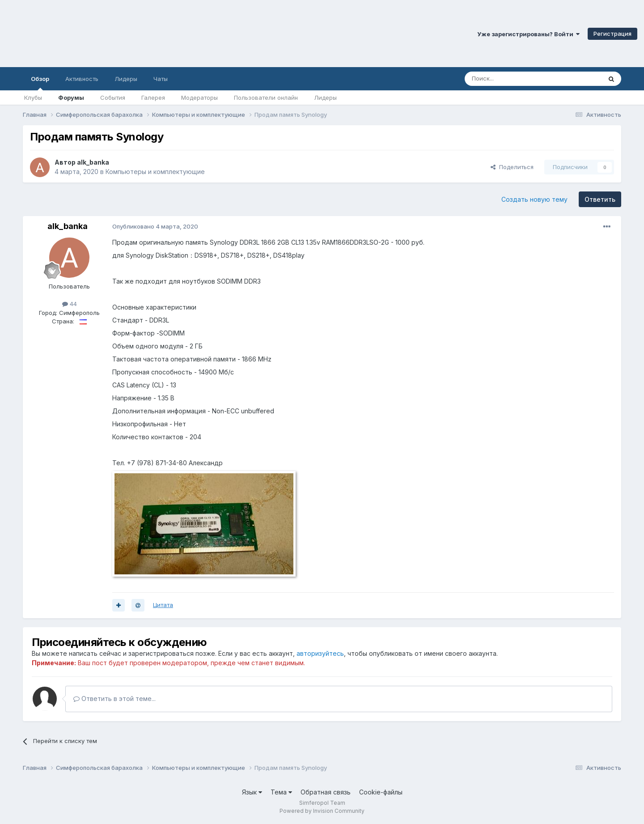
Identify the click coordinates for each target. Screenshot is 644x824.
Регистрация (612, 34)
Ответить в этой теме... (114, 699)
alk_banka (93, 162)
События (113, 98)
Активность (82, 79)
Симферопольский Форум (123, 34)
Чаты (161, 79)
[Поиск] (513, 79)
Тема (281, 792)
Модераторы (199, 98)
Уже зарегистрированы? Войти (528, 34)
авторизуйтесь (320, 653)
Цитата (163, 605)
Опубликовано (155, 226)
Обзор (40, 83)
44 (70, 304)
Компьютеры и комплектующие (155, 172)
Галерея (153, 98)
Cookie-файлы (381, 792)
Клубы (33, 98)
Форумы (71, 98)
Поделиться (512, 167)
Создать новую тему (534, 199)
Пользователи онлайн (266, 98)
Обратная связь (326, 792)
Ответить (600, 199)
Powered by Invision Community (322, 811)
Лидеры (325, 98)
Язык (252, 792)
